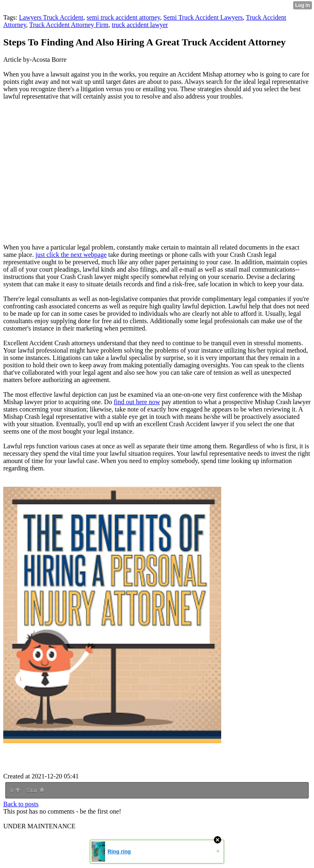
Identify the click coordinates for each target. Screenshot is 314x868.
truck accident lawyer (140, 25)
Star (36, 790)
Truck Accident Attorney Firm (69, 25)
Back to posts (21, 804)
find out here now (137, 402)
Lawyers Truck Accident (51, 17)
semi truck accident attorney (123, 17)
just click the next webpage (71, 255)
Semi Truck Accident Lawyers (203, 17)
